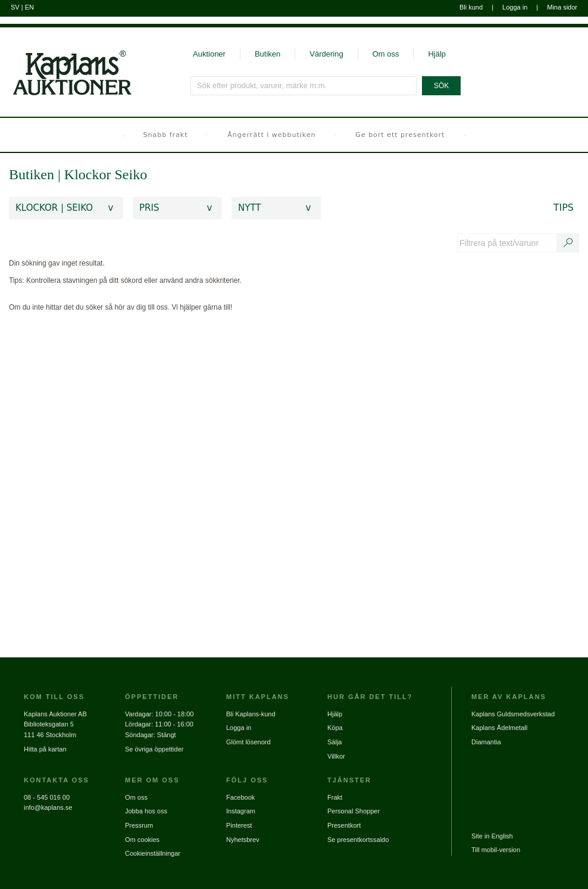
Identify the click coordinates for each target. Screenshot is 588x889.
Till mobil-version (496, 850)
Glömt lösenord (248, 742)
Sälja (334, 742)
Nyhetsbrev (243, 840)
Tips (564, 208)
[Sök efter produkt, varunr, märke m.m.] (304, 86)
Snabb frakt (166, 135)
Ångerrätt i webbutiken (271, 135)
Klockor (90, 174)
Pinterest (239, 825)
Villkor (336, 756)
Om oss (386, 54)
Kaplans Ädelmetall (499, 728)
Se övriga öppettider (154, 749)
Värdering (326, 54)
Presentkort (344, 825)
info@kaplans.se (48, 807)
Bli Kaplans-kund (251, 714)
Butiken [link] (32, 174)
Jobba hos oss (146, 811)
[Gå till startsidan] (66, 62)
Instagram (241, 811)
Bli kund (471, 7)
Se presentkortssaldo (358, 840)
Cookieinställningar (153, 853)
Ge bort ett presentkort (400, 135)
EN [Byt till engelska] (29, 7)
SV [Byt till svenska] (15, 7)
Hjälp (437, 54)
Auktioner (209, 54)
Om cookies (142, 840)
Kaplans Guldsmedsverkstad (513, 714)
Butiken (268, 54)
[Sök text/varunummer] (568, 243)
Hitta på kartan (45, 749)
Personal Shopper (354, 811)
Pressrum (139, 825)
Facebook (240, 797)
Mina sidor (562, 7)
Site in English (492, 836)
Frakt (335, 797)
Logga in (515, 7)
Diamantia (486, 742)
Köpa (335, 728)
